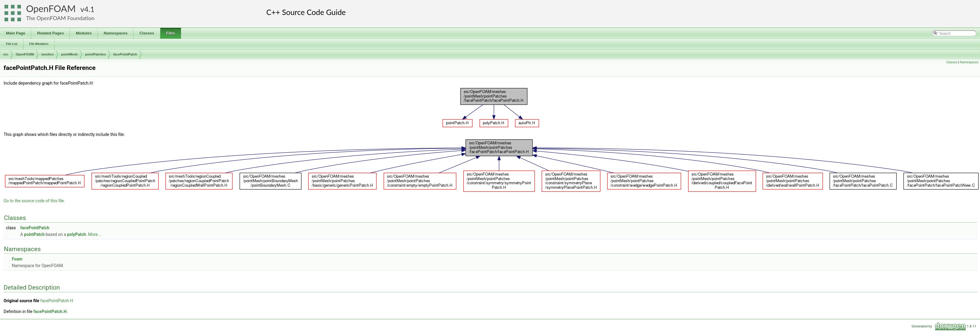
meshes (48, 54)
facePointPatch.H (56, 301)
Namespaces (969, 62)
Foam (17, 259)
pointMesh (69, 54)
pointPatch (34, 234)
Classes (952, 62)
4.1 (89, 9)
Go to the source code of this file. (34, 201)
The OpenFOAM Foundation (60, 18)
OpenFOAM (51, 9)
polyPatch (77, 234)
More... (95, 234)
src (6, 54)
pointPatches (95, 54)
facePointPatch (125, 54)
